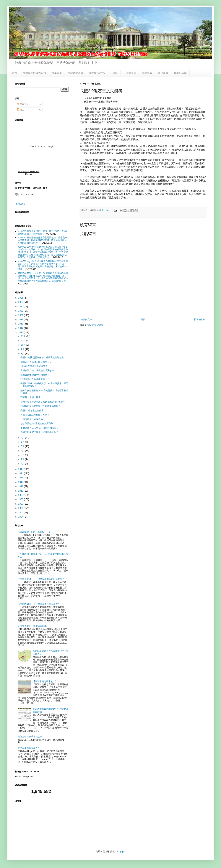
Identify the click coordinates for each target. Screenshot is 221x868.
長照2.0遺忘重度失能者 (32, 411)
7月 (23, 438)
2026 (21, 298)
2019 (21, 319)
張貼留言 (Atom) (95, 325)
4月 (23, 451)
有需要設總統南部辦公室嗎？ (35, 415)
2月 (23, 459)
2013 (21, 478)
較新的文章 (86, 319)
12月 (24, 336)
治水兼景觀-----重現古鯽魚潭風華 (37, 424)
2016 (21, 332)
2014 (21, 473)
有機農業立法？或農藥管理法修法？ (38, 370)
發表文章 (23, 104)
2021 (21, 315)
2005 (21, 513)
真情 (115, 73)
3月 (23, 455)
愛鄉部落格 (180, 73)
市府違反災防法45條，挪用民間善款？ (39, 428)
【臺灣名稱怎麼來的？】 (45, 681)
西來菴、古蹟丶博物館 (32, 397)
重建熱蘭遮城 (75, 73)
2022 (21, 311)
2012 (21, 482)
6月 (23, 442)
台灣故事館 (130, 73)
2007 (21, 504)
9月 (23, 349)
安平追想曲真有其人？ (29, 748)
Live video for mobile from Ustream (29, 173)
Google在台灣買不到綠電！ (34, 366)
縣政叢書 (163, 73)
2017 (21, 328)
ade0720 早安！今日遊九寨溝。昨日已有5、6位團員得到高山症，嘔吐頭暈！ (42, 233)
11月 (24, 341)
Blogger (121, 851)
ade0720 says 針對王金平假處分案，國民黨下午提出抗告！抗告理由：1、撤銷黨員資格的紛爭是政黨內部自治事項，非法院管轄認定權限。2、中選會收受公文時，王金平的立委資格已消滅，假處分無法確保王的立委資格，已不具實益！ (43, 252)
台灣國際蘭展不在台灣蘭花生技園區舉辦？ (39, 604)
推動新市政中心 (98, 73)
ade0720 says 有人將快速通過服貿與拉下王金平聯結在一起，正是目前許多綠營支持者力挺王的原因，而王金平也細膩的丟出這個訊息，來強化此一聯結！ (43, 265)
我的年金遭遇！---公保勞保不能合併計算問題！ (41, 579)
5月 (23, 446)
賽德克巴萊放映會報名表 (30, 737)
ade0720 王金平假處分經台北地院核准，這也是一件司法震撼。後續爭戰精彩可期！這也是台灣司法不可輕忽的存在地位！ (42, 240)
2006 (21, 508)
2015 (21, 469)
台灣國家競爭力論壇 (34, 73)
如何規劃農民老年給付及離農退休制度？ (40, 406)
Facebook (20, 204)
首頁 (14, 73)
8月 (23, 354)
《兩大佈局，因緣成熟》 (33, 419)
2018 (21, 324)
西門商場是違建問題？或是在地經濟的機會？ (43, 402)
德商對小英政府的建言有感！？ (36, 362)
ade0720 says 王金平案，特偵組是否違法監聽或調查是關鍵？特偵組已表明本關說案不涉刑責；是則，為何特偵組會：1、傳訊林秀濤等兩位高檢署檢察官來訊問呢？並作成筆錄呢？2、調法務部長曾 (43, 277)
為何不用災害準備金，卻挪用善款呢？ (39, 432)
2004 (21, 517)
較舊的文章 (200, 319)
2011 (21, 486)
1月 (23, 464)
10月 (24, 345)
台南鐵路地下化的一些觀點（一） (34, 532)
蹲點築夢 (147, 73)
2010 (21, 491)
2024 (21, 307)
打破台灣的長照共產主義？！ (35, 379)
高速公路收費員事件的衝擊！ (35, 375)
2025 (21, 302)
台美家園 (57, 73)
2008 (21, 499)
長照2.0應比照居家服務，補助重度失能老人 (42, 358)
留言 (21, 110)
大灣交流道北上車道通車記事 (32, 626)
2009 (21, 495)
